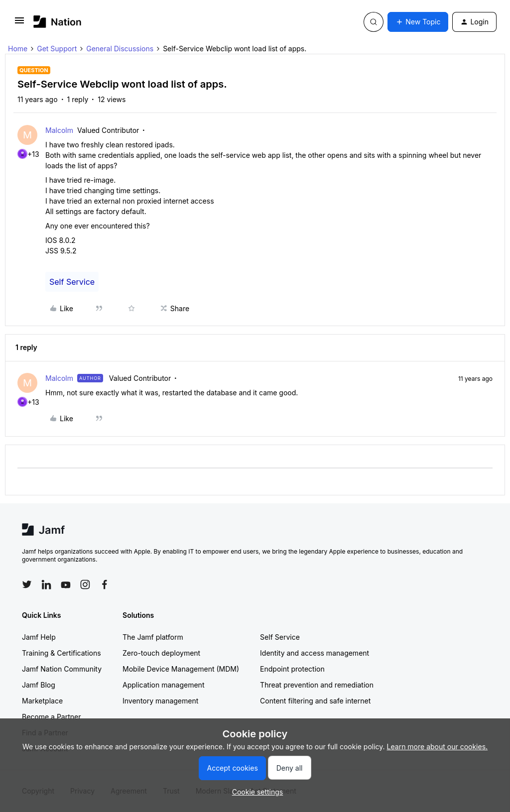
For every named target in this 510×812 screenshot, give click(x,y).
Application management (163, 685)
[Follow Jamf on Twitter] (27, 584)
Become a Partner (51, 717)
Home (18, 49)
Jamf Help (39, 637)
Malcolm (59, 130)
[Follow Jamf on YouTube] (66, 584)
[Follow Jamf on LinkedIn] (46, 584)
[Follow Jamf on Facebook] (105, 584)
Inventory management (160, 701)
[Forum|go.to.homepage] (58, 22)
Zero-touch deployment (161, 653)
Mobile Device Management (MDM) (181, 669)
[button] (19, 24)
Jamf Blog (39, 685)
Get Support (57, 49)
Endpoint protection (292, 669)
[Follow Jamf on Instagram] (85, 584)
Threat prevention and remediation (317, 685)
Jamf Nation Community (62, 669)
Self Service (72, 282)
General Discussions (120, 49)
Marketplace (42, 701)
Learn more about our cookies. (438, 747)
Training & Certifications (62, 653)
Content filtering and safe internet (315, 701)
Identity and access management (315, 653)
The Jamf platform (153, 637)
